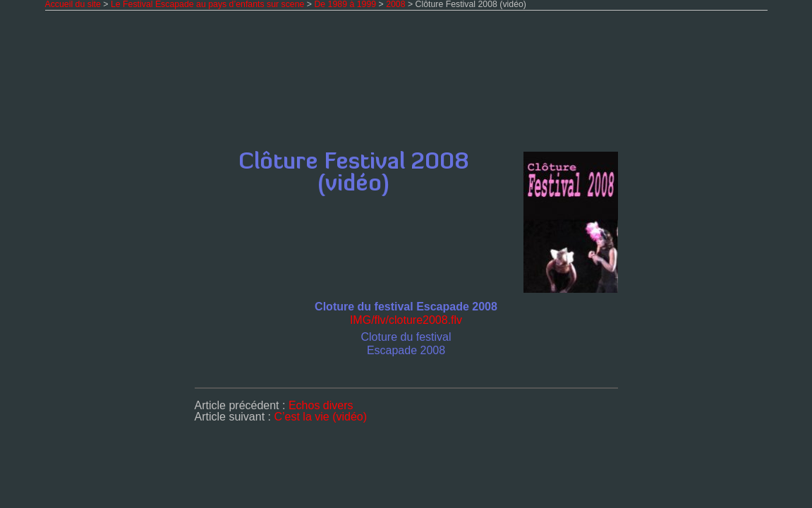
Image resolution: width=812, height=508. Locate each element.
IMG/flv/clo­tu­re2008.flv (406, 320)
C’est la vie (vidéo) (320, 417)
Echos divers (321, 405)
